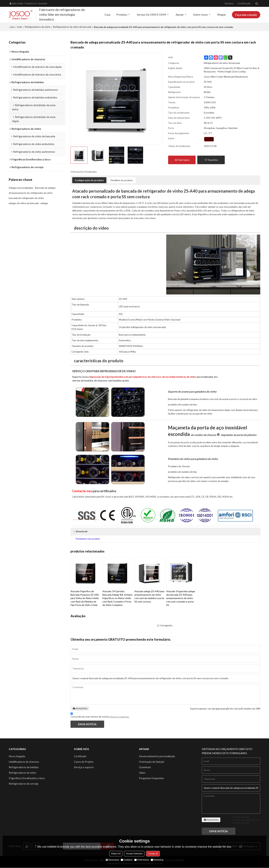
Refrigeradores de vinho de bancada (72, 26)
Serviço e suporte (84, 767)
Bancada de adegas (45, 188)
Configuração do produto (89, 180)
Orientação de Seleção (152, 762)
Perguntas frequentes (151, 779)
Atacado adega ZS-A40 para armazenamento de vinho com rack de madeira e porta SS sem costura (149, 596)
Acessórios (80, 708)
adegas (44, 203)
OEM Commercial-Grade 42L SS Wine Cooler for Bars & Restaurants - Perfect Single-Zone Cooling (232, 70)
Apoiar (179, 14)
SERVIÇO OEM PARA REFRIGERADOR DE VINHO (105, 371)
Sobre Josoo (200, 14)
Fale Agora (184, 159)
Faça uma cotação (246, 15)
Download (145, 767)
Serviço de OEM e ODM (151, 14)
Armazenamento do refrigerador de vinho (31, 193)
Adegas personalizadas (21, 188)
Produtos (121, 14)
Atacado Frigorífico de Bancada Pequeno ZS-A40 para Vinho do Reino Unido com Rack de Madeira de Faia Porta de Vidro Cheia (85, 598)
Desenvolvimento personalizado (157, 756)
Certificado (80, 756)
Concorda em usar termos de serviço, (100, 716)
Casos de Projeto (84, 762)
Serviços (229, 3)
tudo (20, 26)
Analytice (127, 860)
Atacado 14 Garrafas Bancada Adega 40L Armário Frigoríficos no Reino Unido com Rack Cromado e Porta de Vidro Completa (117, 598)
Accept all (153, 854)
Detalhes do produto (122, 180)
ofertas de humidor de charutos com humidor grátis (101, 380)
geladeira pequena (190, 399)
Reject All (116, 854)
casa (12, 26)
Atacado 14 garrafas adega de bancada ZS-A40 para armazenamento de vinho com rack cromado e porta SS (181, 598)
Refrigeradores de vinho (38, 26)
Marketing (157, 860)
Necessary (112, 860)
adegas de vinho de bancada (24, 203)
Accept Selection (134, 854)
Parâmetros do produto (88, 538)
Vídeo (142, 773)
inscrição (43, 3)
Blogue (221, 14)
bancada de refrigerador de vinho (26, 198)
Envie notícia (88, 724)
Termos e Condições (120, 717)
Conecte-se (30, 3)
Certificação (244, 3)
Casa (107, 14)
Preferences (142, 860)
